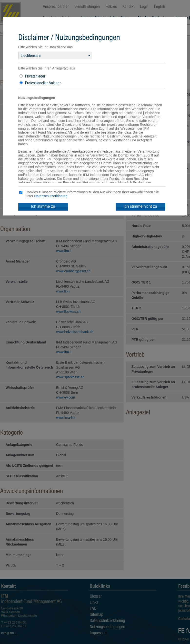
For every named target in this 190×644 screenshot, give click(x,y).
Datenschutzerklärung (51, 196)
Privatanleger (35, 76)
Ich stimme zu (43, 206)
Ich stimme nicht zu (140, 206)
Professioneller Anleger (43, 83)
